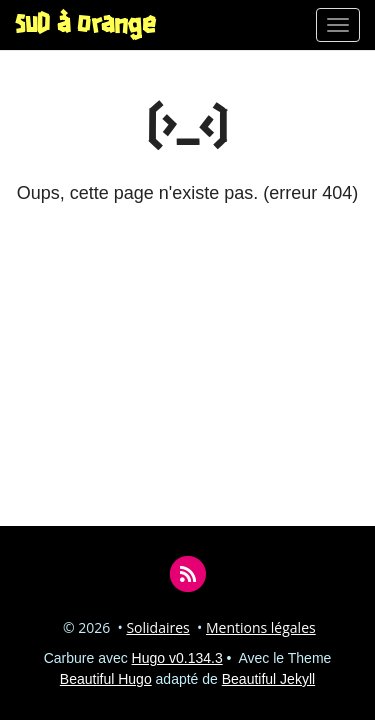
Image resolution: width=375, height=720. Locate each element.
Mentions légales (261, 627)
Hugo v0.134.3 (177, 658)
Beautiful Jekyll (268, 679)
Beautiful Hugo (106, 679)
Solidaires (157, 627)
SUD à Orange (85, 25)
